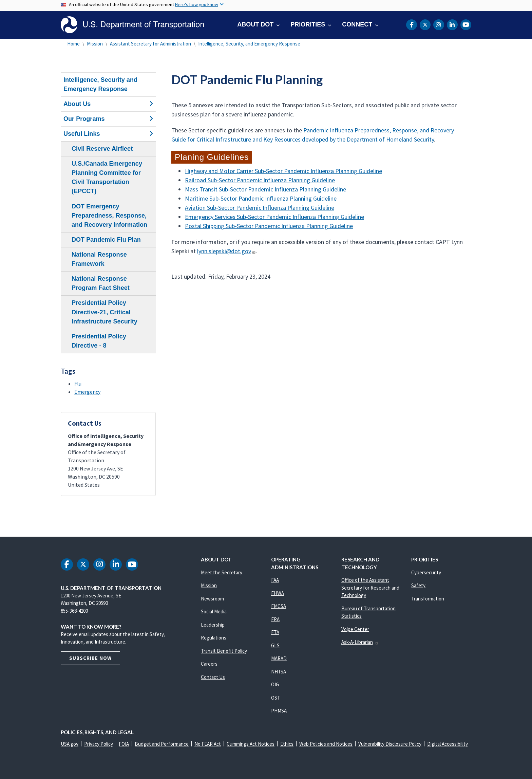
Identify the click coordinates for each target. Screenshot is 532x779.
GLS (275, 645)
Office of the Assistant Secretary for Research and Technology (370, 588)
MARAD (279, 658)
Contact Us (213, 677)
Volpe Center (355, 629)
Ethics (287, 744)
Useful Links (108, 134)
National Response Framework (99, 259)
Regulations (214, 638)
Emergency (87, 392)
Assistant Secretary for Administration (150, 44)
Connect (357, 24)
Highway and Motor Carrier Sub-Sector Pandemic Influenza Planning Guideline (283, 171)
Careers (209, 664)
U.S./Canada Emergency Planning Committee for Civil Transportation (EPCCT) (107, 177)
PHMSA (279, 711)
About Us (108, 104)
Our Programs (108, 119)
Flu (78, 384)
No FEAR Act (208, 744)
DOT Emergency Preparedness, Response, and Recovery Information (109, 216)
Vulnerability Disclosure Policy (390, 744)
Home (73, 44)
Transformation (428, 599)
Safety (418, 585)
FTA (275, 632)
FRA (275, 619)
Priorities (308, 24)
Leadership (213, 625)
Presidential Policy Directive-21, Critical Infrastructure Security (104, 312)
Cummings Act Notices (251, 744)
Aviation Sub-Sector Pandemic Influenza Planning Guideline (260, 208)
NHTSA (279, 672)
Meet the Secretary (222, 572)
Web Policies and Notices (326, 744)
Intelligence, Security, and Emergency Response (249, 44)
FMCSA (279, 606)
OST (276, 698)
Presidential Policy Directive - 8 (99, 341)
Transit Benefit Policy (224, 651)
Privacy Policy (99, 744)
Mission (95, 44)
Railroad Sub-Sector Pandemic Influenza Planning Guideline (260, 180)
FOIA (124, 744)
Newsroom (212, 599)
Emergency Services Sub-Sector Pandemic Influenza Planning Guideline (274, 217)
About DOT (255, 24)
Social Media (214, 611)
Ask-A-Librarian (360, 642)
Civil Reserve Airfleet (102, 149)
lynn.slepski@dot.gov (226, 251)
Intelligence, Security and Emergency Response (100, 84)
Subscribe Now (90, 658)
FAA (275, 580)
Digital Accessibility (448, 744)
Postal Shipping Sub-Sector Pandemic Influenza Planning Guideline (269, 226)
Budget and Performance (162, 744)
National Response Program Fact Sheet (101, 283)
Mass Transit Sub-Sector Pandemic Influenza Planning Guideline (265, 189)
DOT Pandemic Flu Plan (106, 240)
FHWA (278, 593)
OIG (275, 684)
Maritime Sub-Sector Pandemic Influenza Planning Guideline (261, 198)
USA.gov (70, 744)
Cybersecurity (426, 572)
